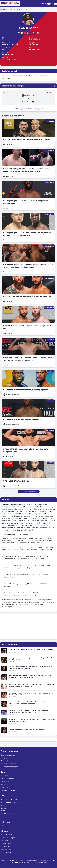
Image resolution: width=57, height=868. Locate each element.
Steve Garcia (27, 102)
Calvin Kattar (30, 96)
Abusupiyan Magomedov (10, 838)
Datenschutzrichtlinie (9, 764)
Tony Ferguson (6, 849)
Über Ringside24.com (9, 755)
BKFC (3, 811)
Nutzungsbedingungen (9, 767)
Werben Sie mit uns (8, 761)
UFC (2, 805)
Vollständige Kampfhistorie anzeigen (29, 109)
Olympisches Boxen (8, 790)
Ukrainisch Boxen (7, 787)
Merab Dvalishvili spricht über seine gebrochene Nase (27, 729)
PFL (2, 817)
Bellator (4, 808)
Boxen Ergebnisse (7, 779)
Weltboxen (5, 782)
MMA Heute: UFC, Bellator (10, 799)
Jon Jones (4, 841)
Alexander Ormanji (12, 395)
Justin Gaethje (6, 852)
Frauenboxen (6, 784)
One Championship (8, 814)
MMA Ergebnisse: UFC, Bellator (12, 802)
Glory (3, 826)
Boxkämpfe (5, 776)
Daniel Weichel (6, 835)
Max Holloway (6, 844)
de (41, 4)
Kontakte (4, 758)
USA (3, 49)
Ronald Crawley (8, 176)
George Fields (8, 144)
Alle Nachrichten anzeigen (29, 492)
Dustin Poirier (6, 846)
